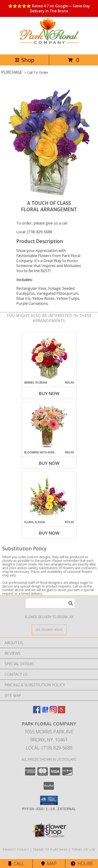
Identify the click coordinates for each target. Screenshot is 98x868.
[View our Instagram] (53, 712)
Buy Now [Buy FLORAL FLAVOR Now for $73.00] (49, 533)
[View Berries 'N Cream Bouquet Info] (49, 356)
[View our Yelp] (62, 712)
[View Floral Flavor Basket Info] (49, 496)
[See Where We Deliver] (49, 629)
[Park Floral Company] (49, 48)
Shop (25, 60)
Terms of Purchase (50, 849)
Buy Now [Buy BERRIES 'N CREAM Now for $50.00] (49, 393)
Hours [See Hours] (82, 864)
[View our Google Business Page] (45, 712)
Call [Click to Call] (16, 864)
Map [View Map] (49, 864)
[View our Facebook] (37, 712)
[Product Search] (50, 603)
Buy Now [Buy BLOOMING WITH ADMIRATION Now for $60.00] (49, 463)
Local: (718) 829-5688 (34, 232)
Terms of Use (84, 849)
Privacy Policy (16, 849)
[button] (49, 800)
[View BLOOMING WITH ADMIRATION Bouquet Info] (49, 426)
